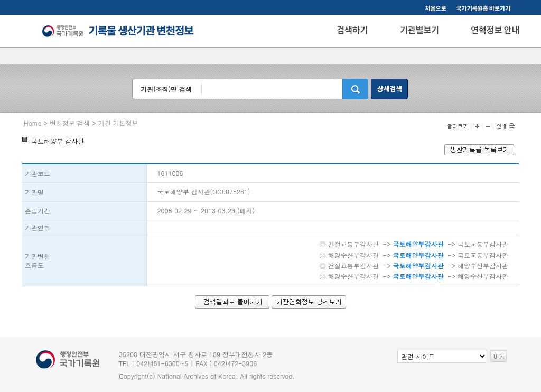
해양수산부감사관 (353, 255)
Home (33, 123)
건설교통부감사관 (353, 244)
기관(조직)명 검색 (166, 89)
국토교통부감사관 (483, 244)
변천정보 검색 (70, 123)
